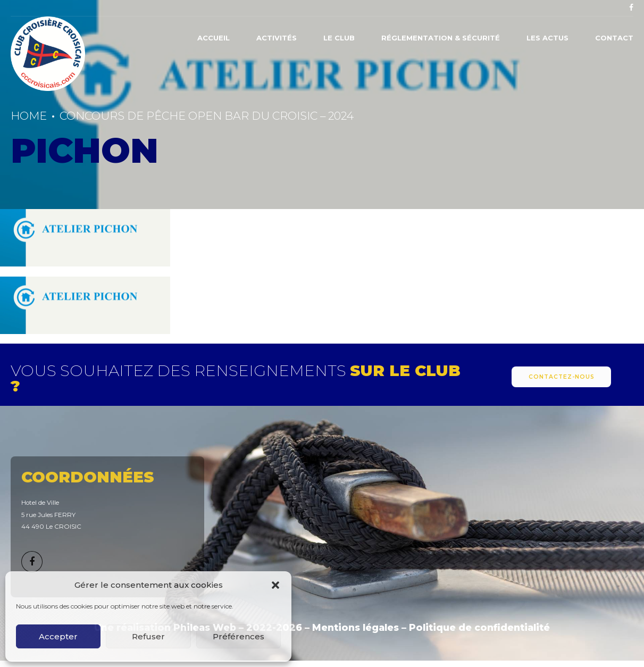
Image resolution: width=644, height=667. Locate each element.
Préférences (239, 636)
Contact (614, 38)
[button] (275, 585)
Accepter (58, 636)
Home (29, 116)
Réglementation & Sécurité (441, 38)
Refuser (148, 636)
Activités (277, 38)
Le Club (339, 38)
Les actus (547, 38)
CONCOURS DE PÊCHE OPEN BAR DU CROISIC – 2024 (207, 116)
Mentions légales (356, 627)
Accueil (214, 38)
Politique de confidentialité (479, 627)
